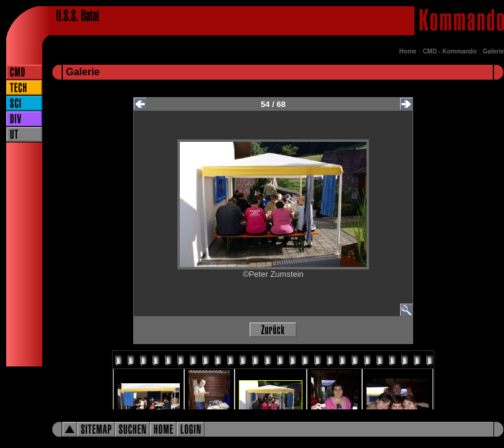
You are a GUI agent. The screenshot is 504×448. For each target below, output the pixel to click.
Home (408, 51)
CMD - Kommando (450, 51)
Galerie (493, 51)
